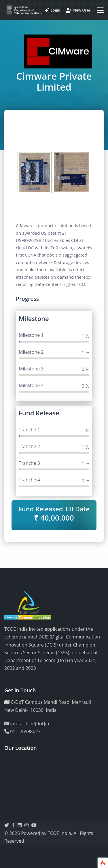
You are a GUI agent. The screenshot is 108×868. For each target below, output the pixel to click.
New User (78, 10)
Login (53, 10)
